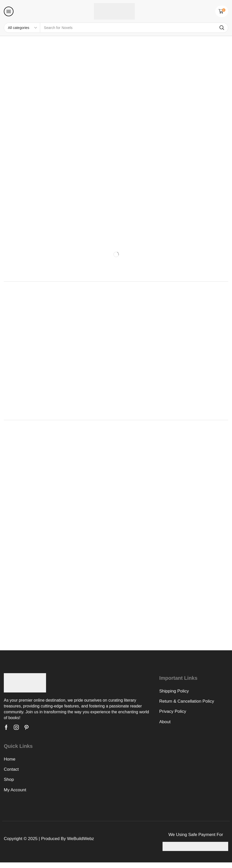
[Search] (222, 28)
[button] (9, 11)
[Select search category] (22, 28)
